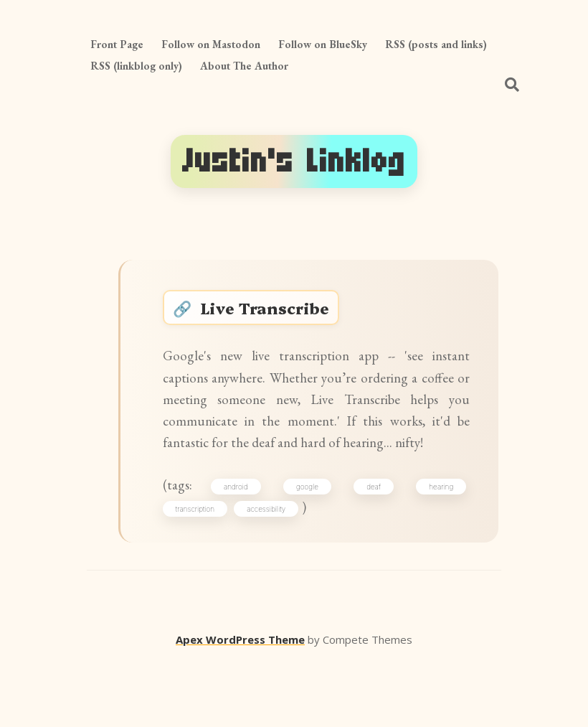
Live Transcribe (275, 313)
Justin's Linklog (294, 161)
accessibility (273, 571)
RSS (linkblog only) (136, 66)
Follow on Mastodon (211, 44)
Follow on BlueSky (323, 44)
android (243, 545)
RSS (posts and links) (436, 44)
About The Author (244, 66)
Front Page (117, 44)
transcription (201, 571)
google (310, 545)
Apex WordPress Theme (240, 706)
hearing (437, 545)
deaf (373, 545)
